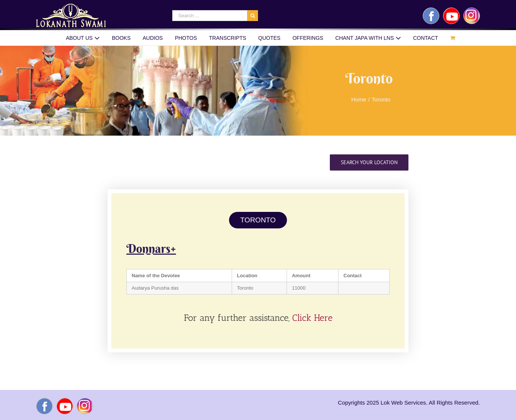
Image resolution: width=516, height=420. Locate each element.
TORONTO (258, 220)
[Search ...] (210, 16)
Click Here (312, 318)
